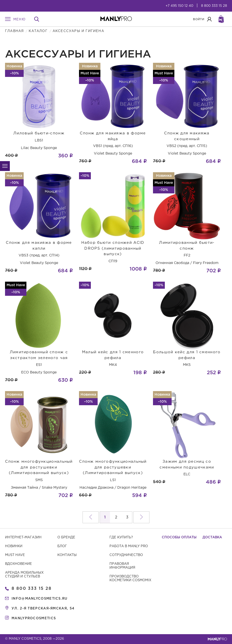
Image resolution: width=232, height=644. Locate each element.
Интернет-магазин (23, 537)
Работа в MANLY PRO (129, 546)
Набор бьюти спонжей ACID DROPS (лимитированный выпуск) (113, 248)
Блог (62, 546)
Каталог (38, 31)
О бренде (66, 537)
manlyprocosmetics (34, 618)
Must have (15, 555)
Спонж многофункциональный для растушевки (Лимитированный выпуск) (39, 467)
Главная (14, 31)
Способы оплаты (179, 537)
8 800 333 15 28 (214, 6)
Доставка (212, 537)
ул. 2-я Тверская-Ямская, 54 (43, 609)
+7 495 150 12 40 (179, 6)
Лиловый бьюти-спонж (39, 133)
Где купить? (121, 537)
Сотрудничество (126, 555)
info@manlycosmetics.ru (40, 599)
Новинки (14, 546)
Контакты (67, 555)
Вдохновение (18, 564)
